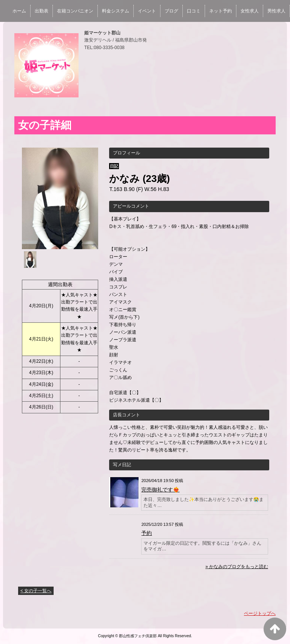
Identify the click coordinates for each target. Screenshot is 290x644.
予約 (147, 533)
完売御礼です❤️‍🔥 (160, 490)
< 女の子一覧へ (36, 591)
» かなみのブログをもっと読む (237, 567)
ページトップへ (260, 613)
